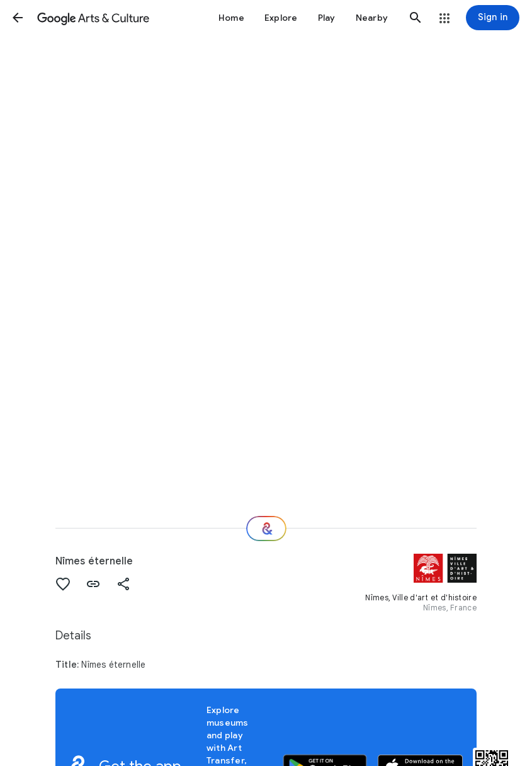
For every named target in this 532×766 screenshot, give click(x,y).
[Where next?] (266, 529)
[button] (18, 18)
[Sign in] (493, 18)
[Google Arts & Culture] (93, 18)
